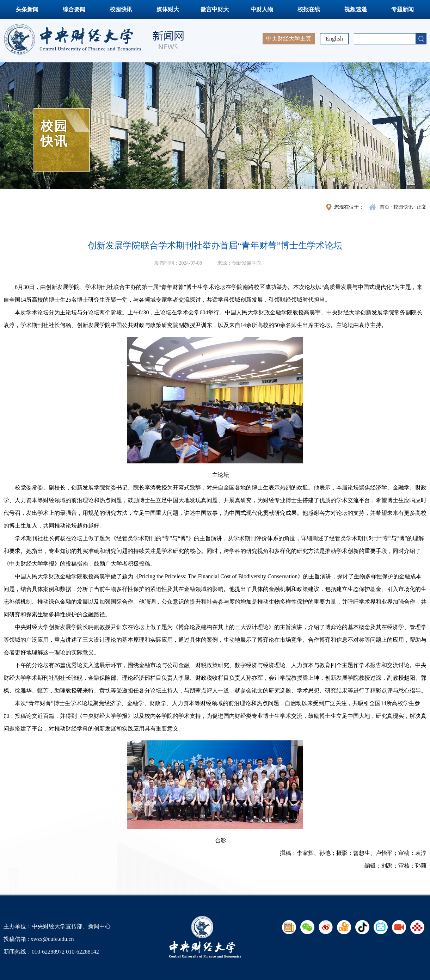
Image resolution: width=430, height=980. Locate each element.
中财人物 (262, 9)
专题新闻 (403, 9)
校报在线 (309, 9)
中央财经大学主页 (289, 39)
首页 (385, 207)
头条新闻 (27, 9)
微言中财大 (215, 9)
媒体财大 (168, 9)
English (334, 39)
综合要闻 (74, 9)
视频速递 (356, 9)
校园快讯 (121, 9)
